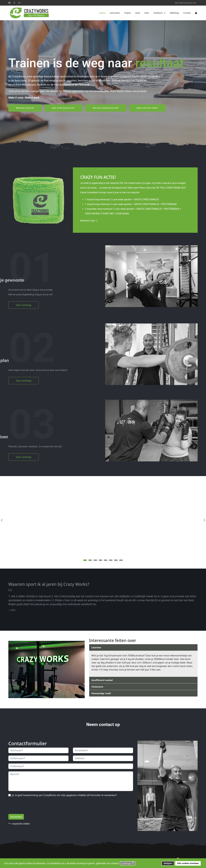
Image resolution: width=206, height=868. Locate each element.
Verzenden (16, 817)
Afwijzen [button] (168, 863)
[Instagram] (19, 3)
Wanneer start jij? (25, 108)
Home (102, 13)
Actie (138, 13)
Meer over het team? (147, 108)
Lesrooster (115, 13)
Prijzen (128, 13)
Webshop (174, 13)
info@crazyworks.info (187, 3)
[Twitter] (14, 3)
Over (147, 13)
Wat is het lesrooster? (63, 108)
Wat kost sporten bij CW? (106, 108)
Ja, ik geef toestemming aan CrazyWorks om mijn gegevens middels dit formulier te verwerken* (64, 795)
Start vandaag (24, 305)
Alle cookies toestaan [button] (188, 863)
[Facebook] (9, 3)
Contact (187, 13)
